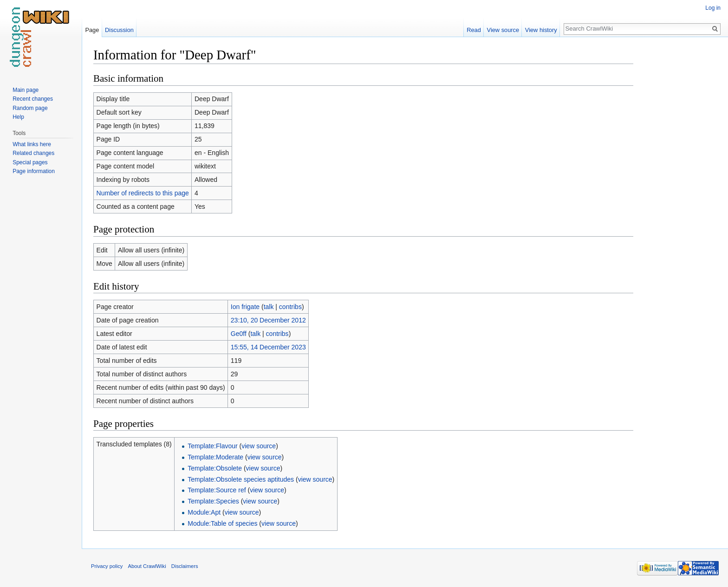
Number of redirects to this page (143, 193)
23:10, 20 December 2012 (268, 320)
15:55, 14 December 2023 (268, 347)
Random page (30, 108)
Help (18, 117)
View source (503, 30)
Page (92, 30)
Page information (34, 171)
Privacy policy (107, 566)
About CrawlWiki (147, 566)
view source (259, 446)
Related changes (33, 153)
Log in (713, 8)
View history (541, 30)
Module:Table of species (222, 523)
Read (474, 30)
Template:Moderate (215, 457)
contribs (290, 307)
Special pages (30, 162)
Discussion (119, 30)
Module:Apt (204, 512)
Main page (26, 90)
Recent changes (33, 99)
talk (269, 307)
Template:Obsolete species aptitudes (241, 479)
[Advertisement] (680, 186)
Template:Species (213, 501)
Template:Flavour (212, 446)
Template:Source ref (217, 490)
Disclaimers (185, 566)
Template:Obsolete (215, 468)
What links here (32, 144)
